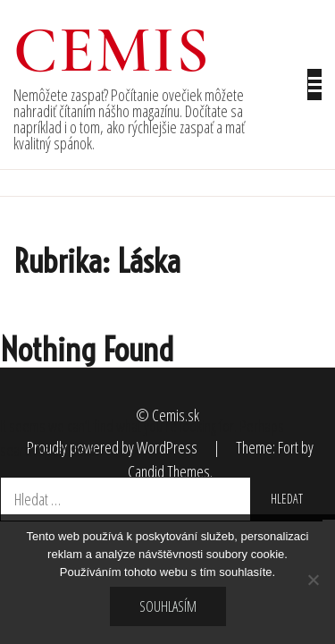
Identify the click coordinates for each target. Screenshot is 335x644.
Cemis (112, 50)
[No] (313, 580)
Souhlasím (168, 606)
